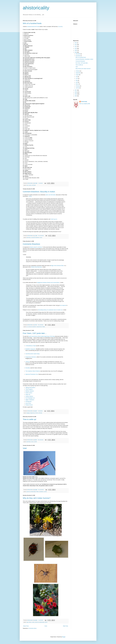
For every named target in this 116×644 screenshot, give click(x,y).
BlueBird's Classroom (31, 349)
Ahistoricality (84, 102)
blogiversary (32, 413)
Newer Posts (26, 626)
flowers (30, 622)
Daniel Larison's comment (36, 247)
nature (33, 622)
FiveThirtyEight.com (30, 398)
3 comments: (41, 620)
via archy (60, 27)
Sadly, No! (28, 394)
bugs (27, 622)
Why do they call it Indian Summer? (37, 498)
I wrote (30, 196)
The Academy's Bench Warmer (33, 371)
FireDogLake (29, 401)
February (78, 86)
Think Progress (29, 389)
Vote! (25, 448)
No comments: (41, 236)
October (78, 71)
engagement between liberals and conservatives (48, 282)
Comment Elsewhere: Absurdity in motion (39, 192)
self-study (34, 185)
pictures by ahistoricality (31, 492)
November (78, 56)
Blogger (64, 637)
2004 (76, 96)
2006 (76, 92)
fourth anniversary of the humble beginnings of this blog (42, 336)
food (27, 185)
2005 (76, 94)
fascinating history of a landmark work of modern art (50, 310)
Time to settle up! (30, 419)
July (77, 77)
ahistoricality (36, 8)
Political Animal (29, 405)
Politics (44, 327)
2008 (76, 52)
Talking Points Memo (30, 388)
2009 (76, 50)
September (78, 73)
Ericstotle (28, 368)
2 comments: (40, 411)
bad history (29, 238)
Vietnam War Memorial (36, 267)
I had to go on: (54, 219)
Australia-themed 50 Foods (33, 27)
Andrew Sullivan (29, 396)
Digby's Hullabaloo (30, 400)
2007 (76, 90)
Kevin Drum (28, 403)
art (27, 327)
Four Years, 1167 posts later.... (35, 333)
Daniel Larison (29, 393)
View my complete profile (85, 104)
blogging (28, 413)
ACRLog (28, 362)
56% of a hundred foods (32, 23)
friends (37, 413)
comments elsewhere (35, 238)
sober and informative (51, 195)
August (77, 75)
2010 (76, 48)
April (77, 82)
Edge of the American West (57, 266)
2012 (76, 45)
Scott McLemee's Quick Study (33, 354)
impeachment (39, 327)
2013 (76, 43)
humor (41, 238)
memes (30, 185)
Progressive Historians (31, 357)
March (77, 84)
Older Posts (66, 626)
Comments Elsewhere (31, 244)
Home (46, 626)
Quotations (41, 492)
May (77, 80)
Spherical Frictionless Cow (32, 374)
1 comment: (41, 183)
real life (35, 442)
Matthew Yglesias (30, 391)
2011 (76, 47)
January (78, 88)
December (78, 54)
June (77, 78)
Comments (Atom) (33, 628)
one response (63, 305)
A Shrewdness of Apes (31, 346)
